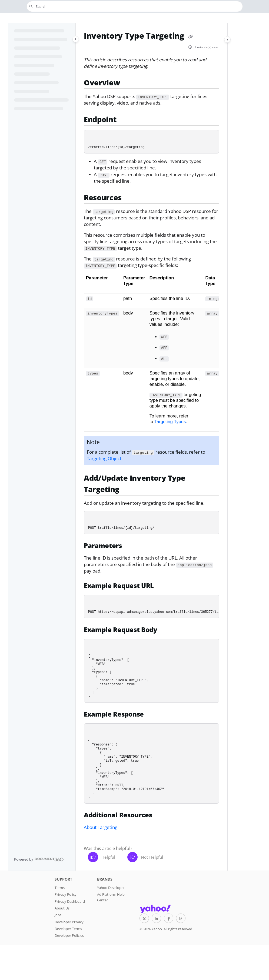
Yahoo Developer (111, 888)
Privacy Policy (66, 894)
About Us (62, 908)
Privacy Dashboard (70, 901)
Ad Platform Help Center (111, 897)
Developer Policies (69, 935)
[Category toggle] (76, 39)
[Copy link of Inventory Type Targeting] (191, 36)
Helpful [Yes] (102, 857)
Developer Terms (68, 929)
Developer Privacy (69, 922)
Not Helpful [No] (145, 857)
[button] (135, 6)
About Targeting (101, 827)
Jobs (58, 915)
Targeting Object (104, 458)
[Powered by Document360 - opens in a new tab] (39, 859)
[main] (152, 447)
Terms (60, 888)
